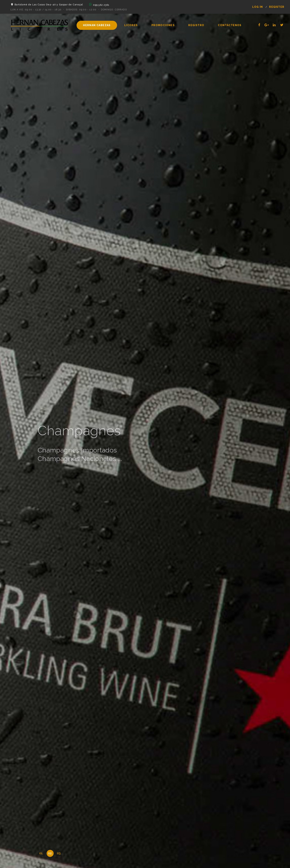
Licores (131, 25)
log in (258, 7)
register (277, 7)
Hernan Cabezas (97, 25)
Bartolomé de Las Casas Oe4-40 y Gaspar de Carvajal (49, 5)
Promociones (163, 25)
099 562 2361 (101, 5)
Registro (196, 25)
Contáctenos (230, 25)
